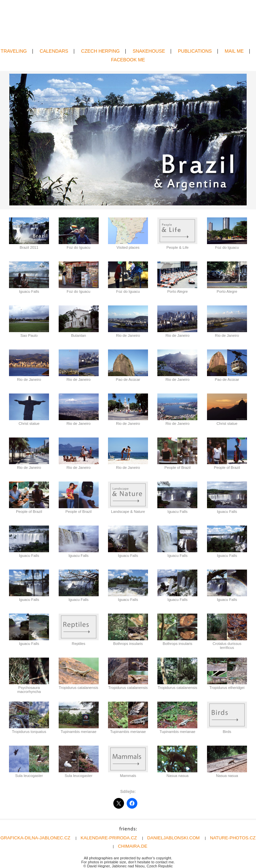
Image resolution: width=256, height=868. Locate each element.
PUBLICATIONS (195, 51)
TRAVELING (14, 51)
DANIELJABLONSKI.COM (174, 838)
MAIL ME (234, 51)
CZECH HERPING (100, 51)
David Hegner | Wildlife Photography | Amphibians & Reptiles (128, 24)
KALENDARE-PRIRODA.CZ (109, 838)
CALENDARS (54, 51)
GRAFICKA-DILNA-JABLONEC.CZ (35, 838)
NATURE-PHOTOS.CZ (233, 838)
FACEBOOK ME (128, 60)
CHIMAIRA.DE (133, 846)
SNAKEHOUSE (149, 51)
